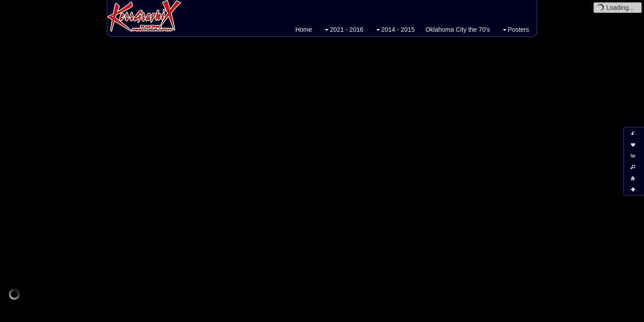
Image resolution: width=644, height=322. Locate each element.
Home (303, 30)
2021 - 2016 (343, 30)
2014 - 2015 (395, 30)
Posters (515, 30)
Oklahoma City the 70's (458, 30)
